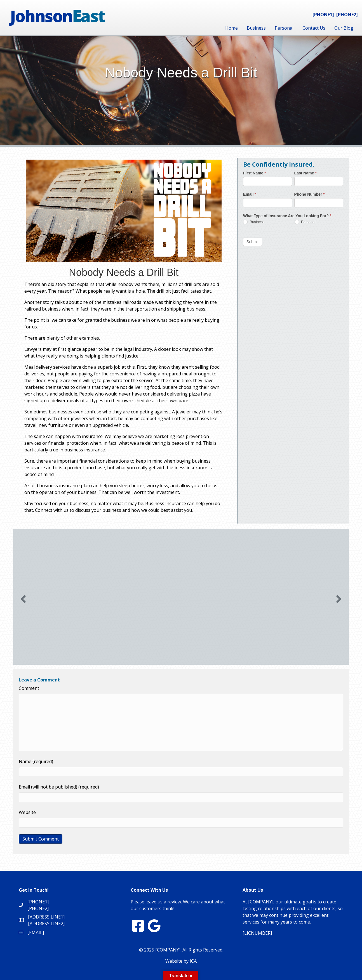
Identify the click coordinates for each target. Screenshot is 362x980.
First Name (255, 173)
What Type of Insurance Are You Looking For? (287, 216)
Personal (284, 28)
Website (27, 812)
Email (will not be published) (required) (59, 787)
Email (250, 194)
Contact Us (314, 28)
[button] (23, 599)
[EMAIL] (36, 932)
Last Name (305, 173)
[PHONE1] (323, 15)
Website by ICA (181, 961)
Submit (253, 242)
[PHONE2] (347, 15)
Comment (29, 688)
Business (256, 28)
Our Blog (344, 28)
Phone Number (310, 194)
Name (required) (36, 761)
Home (231, 28)
